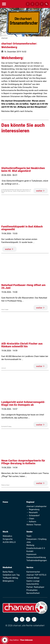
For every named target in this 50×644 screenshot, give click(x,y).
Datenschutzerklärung (36, 557)
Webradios (7, 536)
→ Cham (30, 519)
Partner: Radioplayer (35, 587)
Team (29, 536)
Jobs (29, 542)
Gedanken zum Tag (11, 575)
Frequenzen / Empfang (36, 539)
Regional (30, 502)
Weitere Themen (34, 525)
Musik (5, 532)
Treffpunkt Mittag (10, 578)
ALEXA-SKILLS (9, 542)
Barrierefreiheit (33, 593)
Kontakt (30, 551)
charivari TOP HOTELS (36, 575)
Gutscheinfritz (33, 584)
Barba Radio (8, 572)
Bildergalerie (8, 581)
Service (30, 567)
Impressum (31, 554)
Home (5, 502)
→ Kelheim (31, 522)
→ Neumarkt (32, 512)
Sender (30, 532)
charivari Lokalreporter (36, 506)
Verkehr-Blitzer (33, 578)
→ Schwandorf (33, 516)
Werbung (30, 545)
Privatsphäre (32, 590)
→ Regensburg (33, 509)
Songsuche (8, 539)
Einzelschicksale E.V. (36, 548)
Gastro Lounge (33, 581)
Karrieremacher (33, 572)
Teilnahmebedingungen (37, 560)
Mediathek (7, 567)
